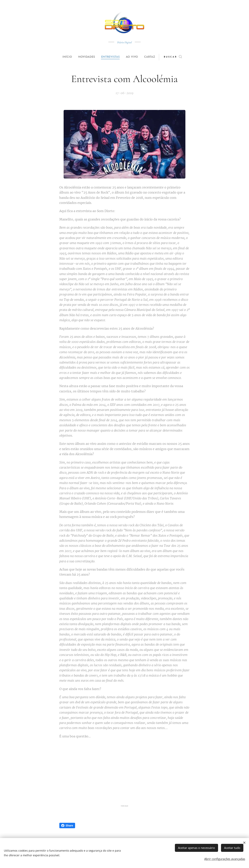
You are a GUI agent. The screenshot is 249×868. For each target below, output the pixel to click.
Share (67, 826)
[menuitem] (63, 57)
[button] (180, 57)
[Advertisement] (124, 772)
